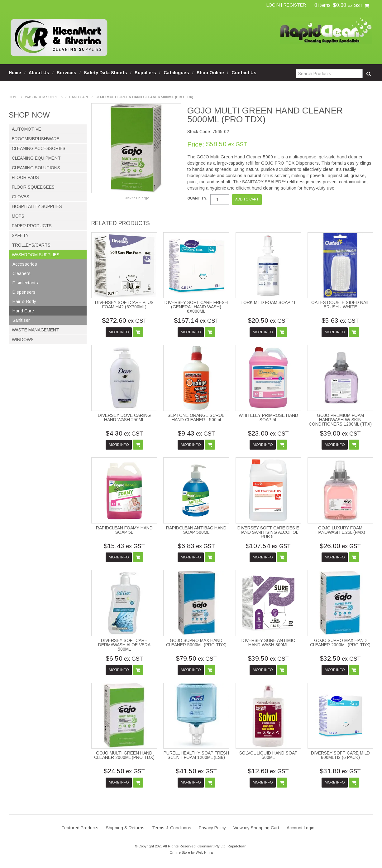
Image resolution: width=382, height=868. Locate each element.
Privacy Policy (212, 828)
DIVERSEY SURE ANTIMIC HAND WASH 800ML (268, 643)
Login (273, 5)
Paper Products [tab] (32, 226)
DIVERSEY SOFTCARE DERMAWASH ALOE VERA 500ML (124, 645)
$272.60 (124, 320)
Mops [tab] (18, 216)
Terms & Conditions (172, 828)
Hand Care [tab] (23, 311)
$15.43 (124, 546)
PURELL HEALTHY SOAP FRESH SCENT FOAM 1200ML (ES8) (196, 755)
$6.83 (196, 546)
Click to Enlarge (136, 198)
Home (15, 73)
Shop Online (210, 73)
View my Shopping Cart (256, 828)
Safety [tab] (20, 235)
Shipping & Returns (125, 828)
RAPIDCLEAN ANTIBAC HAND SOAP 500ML (196, 530)
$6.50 (124, 658)
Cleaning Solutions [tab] (36, 168)
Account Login (301, 828)
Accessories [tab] (25, 264)
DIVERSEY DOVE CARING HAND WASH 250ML (124, 417)
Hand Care (79, 97)
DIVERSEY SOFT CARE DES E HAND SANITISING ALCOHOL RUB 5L (268, 532)
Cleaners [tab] (21, 273)
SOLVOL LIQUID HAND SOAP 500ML (268, 755)
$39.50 (268, 658)
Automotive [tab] (26, 129)
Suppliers (145, 73)
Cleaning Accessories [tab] (39, 148)
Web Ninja (204, 852)
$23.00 (268, 433)
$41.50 (196, 771)
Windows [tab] (23, 340)
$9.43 (196, 433)
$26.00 (340, 546)
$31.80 (340, 771)
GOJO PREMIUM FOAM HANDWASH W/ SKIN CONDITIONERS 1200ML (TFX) (340, 420)
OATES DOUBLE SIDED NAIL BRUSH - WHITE (340, 305)
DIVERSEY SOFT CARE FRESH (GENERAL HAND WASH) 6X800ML (196, 307)
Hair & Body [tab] (24, 301)
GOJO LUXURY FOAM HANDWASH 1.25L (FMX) (340, 530)
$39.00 (340, 433)
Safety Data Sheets (105, 73)
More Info (119, 332)
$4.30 (124, 433)
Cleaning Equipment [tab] (36, 158)
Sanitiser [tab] (21, 320)
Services (67, 73)
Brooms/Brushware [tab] (36, 139)
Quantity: (197, 198)
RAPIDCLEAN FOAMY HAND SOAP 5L (124, 530)
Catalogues (176, 73)
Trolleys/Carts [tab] (31, 245)
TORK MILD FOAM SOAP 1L (268, 302)
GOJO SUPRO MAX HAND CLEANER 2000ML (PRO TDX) (340, 643)
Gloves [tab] (21, 197)
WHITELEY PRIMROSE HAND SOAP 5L (268, 417)
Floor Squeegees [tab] (33, 187)
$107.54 (268, 546)
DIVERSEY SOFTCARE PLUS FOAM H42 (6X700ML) (124, 305)
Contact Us (244, 73)
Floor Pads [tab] (25, 177)
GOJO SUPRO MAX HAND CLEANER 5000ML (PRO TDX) (196, 643)
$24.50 (124, 771)
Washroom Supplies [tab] (36, 255)
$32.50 (340, 658)
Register (295, 5)
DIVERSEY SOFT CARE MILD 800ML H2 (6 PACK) (340, 755)
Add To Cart (138, 332)
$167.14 (196, 320)
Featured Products (80, 828)
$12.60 (268, 771)
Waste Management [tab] (36, 330)
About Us (39, 73)
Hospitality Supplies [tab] (37, 206)
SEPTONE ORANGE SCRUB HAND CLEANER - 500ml (196, 417)
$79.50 (196, 658)
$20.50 (268, 320)
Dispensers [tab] (24, 292)
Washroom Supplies (44, 97)
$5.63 (340, 320)
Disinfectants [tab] (25, 283)
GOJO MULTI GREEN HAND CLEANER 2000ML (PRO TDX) (124, 755)
